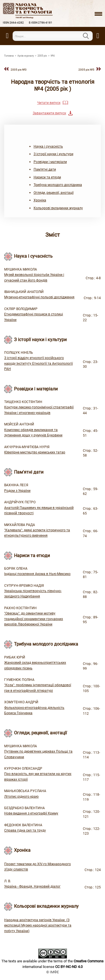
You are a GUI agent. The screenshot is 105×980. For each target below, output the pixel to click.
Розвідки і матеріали (50, 162)
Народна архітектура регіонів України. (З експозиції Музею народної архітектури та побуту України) (38, 926)
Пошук (89, 36)
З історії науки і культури (53, 154)
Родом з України (17, 491)
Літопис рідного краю (21, 797)
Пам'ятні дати (45, 169)
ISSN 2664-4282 (13, 23)
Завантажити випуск (49, 113)
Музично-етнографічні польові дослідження (39, 297)
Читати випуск (49, 103)
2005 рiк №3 (19, 70)
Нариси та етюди (47, 177)
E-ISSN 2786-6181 (41, 23)
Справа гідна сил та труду (25, 830)
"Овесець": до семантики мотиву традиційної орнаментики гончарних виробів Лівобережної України (34, 619)
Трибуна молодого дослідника (58, 185)
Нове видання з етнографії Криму (31, 813)
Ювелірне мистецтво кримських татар (35, 452)
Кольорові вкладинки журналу (58, 208)
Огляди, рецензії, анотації (54, 193)
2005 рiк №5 (86, 70)
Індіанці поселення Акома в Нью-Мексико (37, 574)
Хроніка (40, 200)
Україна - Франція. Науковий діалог (32, 886)
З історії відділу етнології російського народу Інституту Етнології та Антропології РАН (39, 363)
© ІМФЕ (53, 972)
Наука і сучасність (48, 146)
